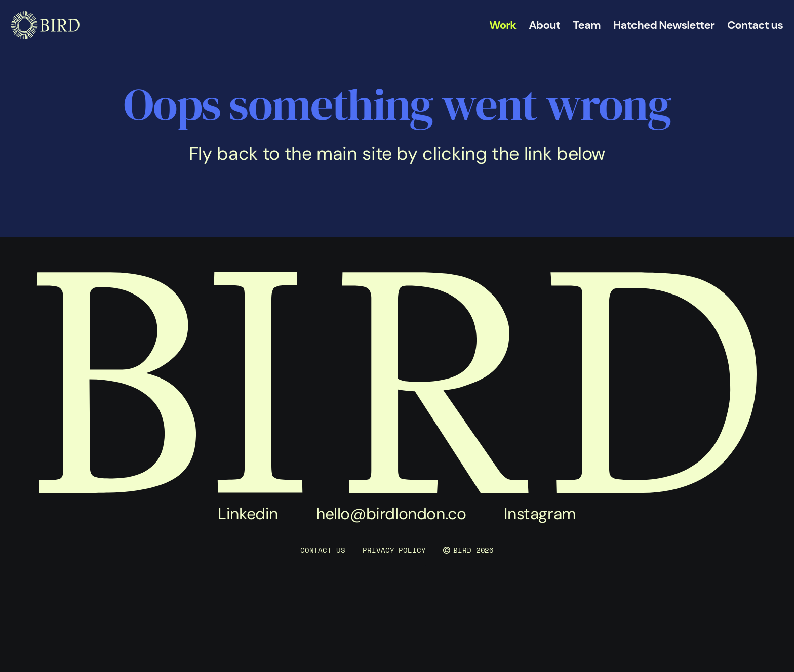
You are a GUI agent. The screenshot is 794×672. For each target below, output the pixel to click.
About (544, 25)
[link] (45, 25)
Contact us (755, 25)
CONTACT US (323, 550)
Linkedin (248, 514)
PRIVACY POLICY (394, 550)
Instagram (540, 514)
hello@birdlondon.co (391, 514)
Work (503, 25)
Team (586, 25)
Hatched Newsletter (664, 25)
